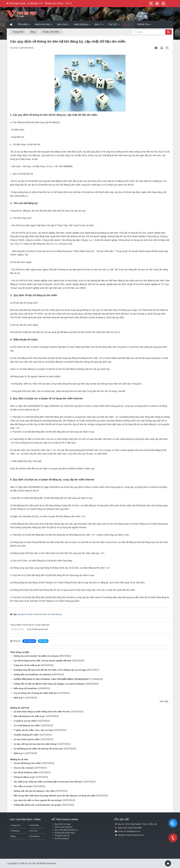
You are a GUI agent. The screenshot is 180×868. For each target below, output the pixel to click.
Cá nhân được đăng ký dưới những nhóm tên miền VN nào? (42, 712)
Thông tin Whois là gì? (24, 777)
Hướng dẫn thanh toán (65, 833)
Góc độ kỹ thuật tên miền (26, 772)
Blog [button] (128, 25)
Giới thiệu (35, 825)
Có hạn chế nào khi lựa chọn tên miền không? (35, 744)
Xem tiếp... (165, 701)
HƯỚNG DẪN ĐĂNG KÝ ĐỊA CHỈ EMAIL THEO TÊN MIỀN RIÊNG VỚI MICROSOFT (52, 679)
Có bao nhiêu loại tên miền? (27, 739)
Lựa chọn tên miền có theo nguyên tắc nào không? (38, 800)
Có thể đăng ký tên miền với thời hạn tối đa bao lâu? (38, 749)
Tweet (43, 641)
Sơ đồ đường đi (62, 838)
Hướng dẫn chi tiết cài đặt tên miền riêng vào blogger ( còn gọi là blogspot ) (50, 684)
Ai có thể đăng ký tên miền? (27, 725)
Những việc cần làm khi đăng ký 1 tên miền (34, 791)
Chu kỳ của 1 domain (24, 768)
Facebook (29, 641)
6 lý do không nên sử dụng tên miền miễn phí (35, 693)
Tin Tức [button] (114, 25)
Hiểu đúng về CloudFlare (25, 688)
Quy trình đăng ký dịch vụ (66, 830)
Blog (13, 836)
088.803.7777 (37, 3)
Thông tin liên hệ (62, 835)
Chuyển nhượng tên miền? (26, 735)
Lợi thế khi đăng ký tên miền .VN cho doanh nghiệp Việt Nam (42, 661)
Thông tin (16, 831)
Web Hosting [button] (44, 25)
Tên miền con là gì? (23, 786)
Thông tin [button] (144, 25)
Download (35, 836)
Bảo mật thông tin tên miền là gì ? (30, 716)
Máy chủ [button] (63, 25)
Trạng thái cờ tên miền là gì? (27, 665)
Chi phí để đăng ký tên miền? (27, 763)
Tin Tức (34, 831)
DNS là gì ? (19, 698)
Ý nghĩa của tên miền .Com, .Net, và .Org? (33, 730)
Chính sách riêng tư (63, 827)
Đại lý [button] (99, 25)
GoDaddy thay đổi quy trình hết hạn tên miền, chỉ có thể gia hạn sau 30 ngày (50, 670)
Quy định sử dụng (63, 824)
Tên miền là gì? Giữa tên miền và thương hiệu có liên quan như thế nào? (48, 782)
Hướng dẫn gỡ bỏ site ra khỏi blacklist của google (37, 805)
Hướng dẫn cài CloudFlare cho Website (32, 675)
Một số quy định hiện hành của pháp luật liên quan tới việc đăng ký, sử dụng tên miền (54, 796)
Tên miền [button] (24, 25)
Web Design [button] (82, 25)
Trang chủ (16, 825)
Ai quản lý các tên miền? (25, 721)
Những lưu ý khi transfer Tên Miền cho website (36, 656)
